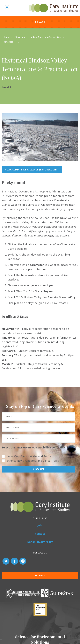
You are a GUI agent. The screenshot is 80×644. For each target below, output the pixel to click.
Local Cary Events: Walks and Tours (29, 456)
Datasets (8, 42)
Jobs (40, 525)
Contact (40, 534)
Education (20, 37)
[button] (40, 160)
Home (6, 37)
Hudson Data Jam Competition (46, 37)
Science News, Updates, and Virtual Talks (33, 461)
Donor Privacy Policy (40, 542)
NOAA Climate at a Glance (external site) (32, 170)
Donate (40, 22)
